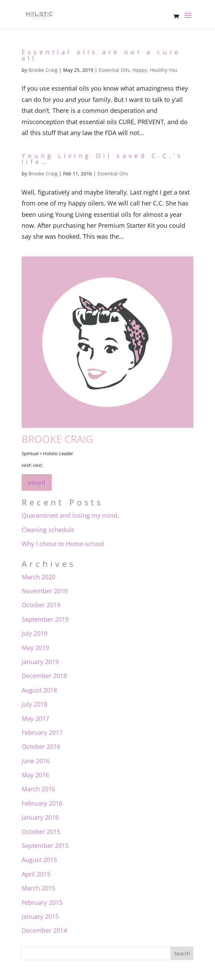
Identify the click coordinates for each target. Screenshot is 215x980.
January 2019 (40, 662)
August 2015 (39, 860)
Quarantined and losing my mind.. (71, 515)
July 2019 (34, 633)
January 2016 (40, 817)
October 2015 (41, 832)
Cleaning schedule (48, 530)
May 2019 (35, 648)
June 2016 (36, 761)
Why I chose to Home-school (63, 544)
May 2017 (35, 718)
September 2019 (45, 619)
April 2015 (36, 874)
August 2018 (39, 690)
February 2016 (42, 803)
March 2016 (38, 789)
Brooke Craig (43, 70)
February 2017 (42, 732)
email (37, 482)
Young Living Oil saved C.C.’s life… (102, 159)
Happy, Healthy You (155, 70)
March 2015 (38, 888)
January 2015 (40, 916)
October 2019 (41, 605)
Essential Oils (114, 70)
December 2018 (44, 676)
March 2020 (38, 577)
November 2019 (45, 591)
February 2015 (42, 902)
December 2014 (44, 930)
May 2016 (35, 775)
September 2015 (45, 846)
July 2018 (34, 704)
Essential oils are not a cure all (101, 55)
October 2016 (41, 746)
